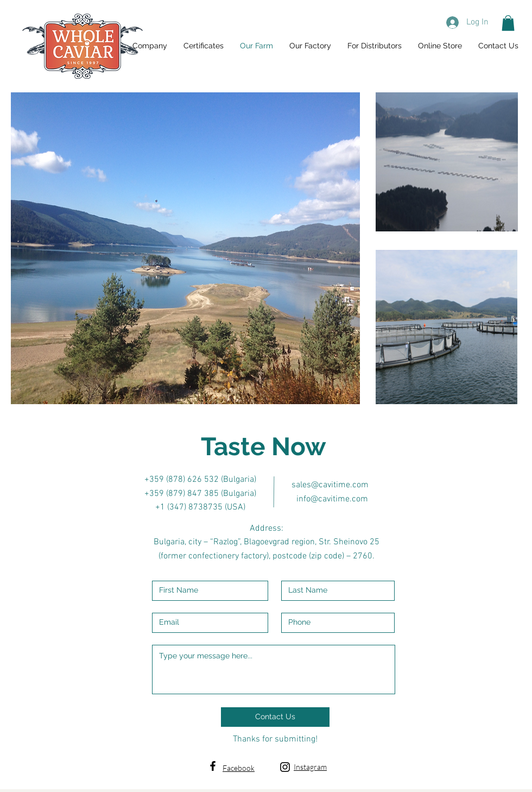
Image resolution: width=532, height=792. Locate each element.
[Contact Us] (275, 717)
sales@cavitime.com (330, 485)
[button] (508, 23)
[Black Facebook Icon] (213, 766)
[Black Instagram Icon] (285, 767)
